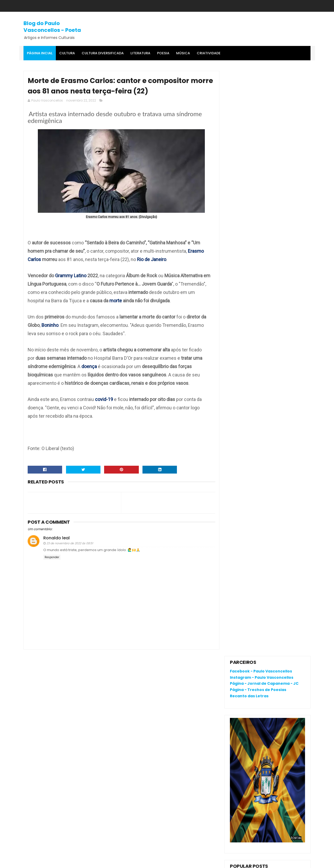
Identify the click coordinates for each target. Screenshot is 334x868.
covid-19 (104, 400)
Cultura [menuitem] (67, 53)
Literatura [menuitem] (140, 53)
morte (116, 301)
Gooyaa (103, 861)
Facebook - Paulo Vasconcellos (261, 86)
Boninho (50, 325)
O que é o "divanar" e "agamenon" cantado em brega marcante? (278, 295)
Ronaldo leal (56, 538)
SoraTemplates (56, 861)
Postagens (245, 421)
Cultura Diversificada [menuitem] (103, 53)
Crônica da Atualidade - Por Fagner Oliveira (281, 327)
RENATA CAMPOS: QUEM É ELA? (258, 313)
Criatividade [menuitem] (209, 53)
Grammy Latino (71, 276)
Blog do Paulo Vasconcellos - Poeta (52, 27)
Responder (52, 558)
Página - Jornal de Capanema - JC (264, 98)
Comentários (247, 430)
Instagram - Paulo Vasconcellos (262, 92)
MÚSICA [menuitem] (183, 53)
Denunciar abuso (249, 385)
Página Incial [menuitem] (40, 53)
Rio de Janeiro (152, 260)
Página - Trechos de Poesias (258, 104)
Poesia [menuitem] (163, 53)
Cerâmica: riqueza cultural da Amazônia (278, 350)
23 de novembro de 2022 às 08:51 (70, 544)
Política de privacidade (251, 738)
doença (90, 367)
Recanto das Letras (249, 111)
